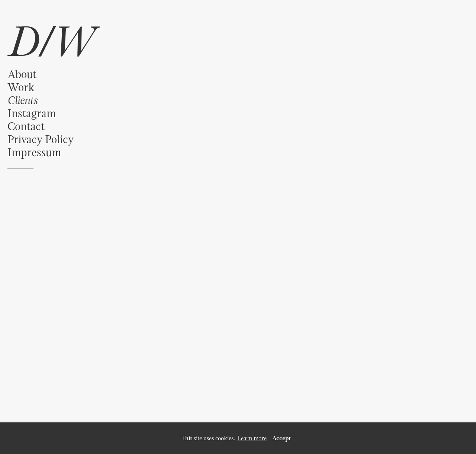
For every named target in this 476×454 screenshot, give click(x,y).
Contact (26, 126)
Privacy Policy (41, 139)
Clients (22, 100)
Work (21, 87)
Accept (282, 438)
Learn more (252, 438)
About (22, 74)
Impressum (34, 152)
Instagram (32, 113)
